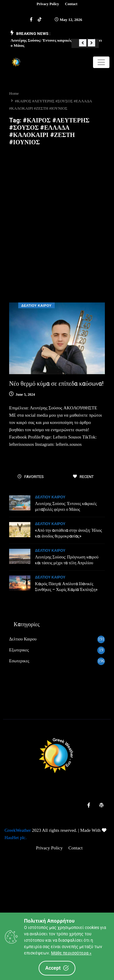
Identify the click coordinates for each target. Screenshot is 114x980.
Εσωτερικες (19, 661)
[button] (83, 43)
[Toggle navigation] (101, 62)
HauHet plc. (16, 838)
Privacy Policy (48, 4)
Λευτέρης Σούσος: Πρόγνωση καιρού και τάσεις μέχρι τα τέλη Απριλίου (67, 560)
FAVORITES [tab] (31, 477)
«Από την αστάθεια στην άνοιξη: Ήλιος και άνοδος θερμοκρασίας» (68, 533)
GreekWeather (18, 830)
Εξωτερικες (19, 650)
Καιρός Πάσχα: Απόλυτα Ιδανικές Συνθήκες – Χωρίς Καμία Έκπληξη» (66, 587)
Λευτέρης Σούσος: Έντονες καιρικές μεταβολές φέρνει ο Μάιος (66, 507)
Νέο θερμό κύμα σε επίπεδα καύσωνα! (56, 384)
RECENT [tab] (83, 477)
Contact (71, 4)
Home (14, 93)
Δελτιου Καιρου (36, 306)
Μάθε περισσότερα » (71, 953)
